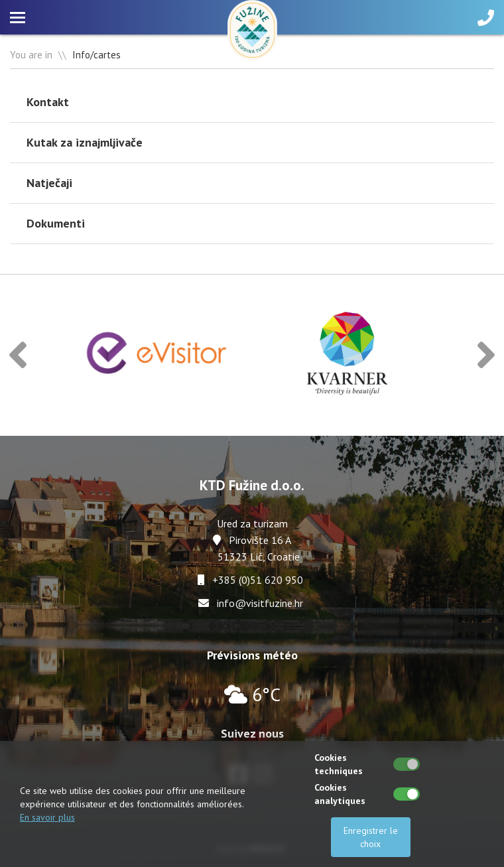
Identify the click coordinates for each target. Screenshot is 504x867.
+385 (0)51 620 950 (258, 580)
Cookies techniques (339, 764)
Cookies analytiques (340, 794)
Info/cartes (96, 55)
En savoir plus (47, 817)
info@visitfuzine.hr (260, 603)
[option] (157, 355)
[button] (18, 355)
